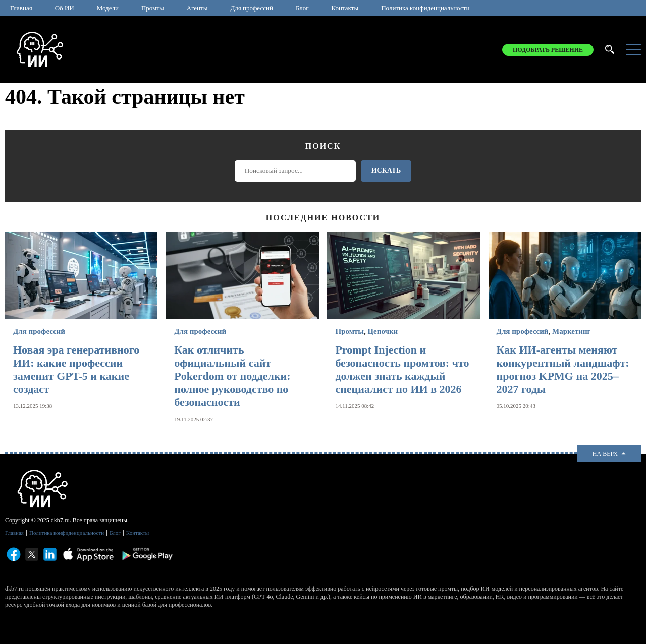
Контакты (345, 8)
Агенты (197, 8)
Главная (21, 8)
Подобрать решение (548, 50)
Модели (108, 8)
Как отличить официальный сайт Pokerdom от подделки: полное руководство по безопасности (232, 376)
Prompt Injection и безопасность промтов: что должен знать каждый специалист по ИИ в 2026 (402, 369)
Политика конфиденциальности (425, 8)
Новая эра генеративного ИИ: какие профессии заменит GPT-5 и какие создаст (76, 369)
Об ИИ (65, 8)
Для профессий (252, 8)
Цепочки (383, 331)
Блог (302, 8)
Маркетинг (571, 331)
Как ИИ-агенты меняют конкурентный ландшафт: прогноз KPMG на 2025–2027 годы (563, 369)
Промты (153, 8)
